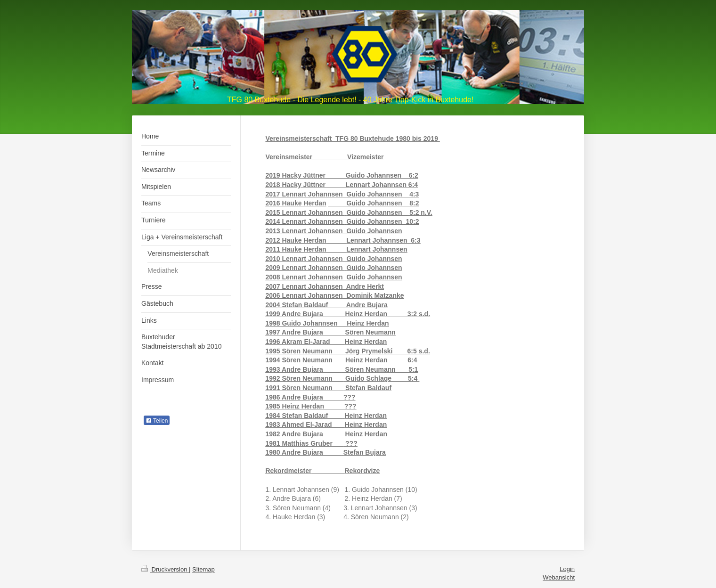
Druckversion (165, 569)
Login (567, 569)
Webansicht (559, 577)
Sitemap (203, 569)
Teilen (157, 421)
